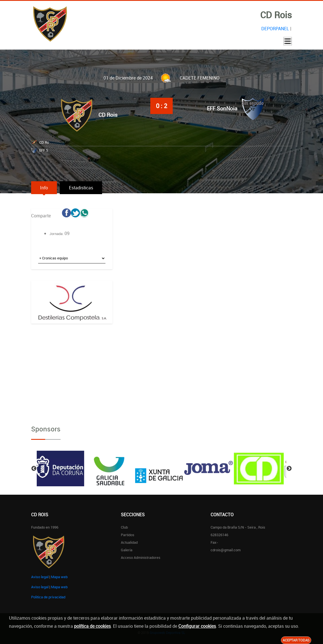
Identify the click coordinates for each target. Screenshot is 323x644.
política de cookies (92, 626)
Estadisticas (83, 188)
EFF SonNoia (222, 108)
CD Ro (44, 142)
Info (45, 188)
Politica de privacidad (48, 597)
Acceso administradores (141, 557)
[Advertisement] (72, 370)
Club (124, 527)
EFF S (44, 150)
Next (289, 469)
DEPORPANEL (275, 29)
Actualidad (129, 542)
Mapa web (59, 577)
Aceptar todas (296, 640)
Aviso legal (40, 577)
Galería (127, 550)
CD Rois (108, 115)
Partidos (128, 535)
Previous (34, 469)
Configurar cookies (197, 626)
